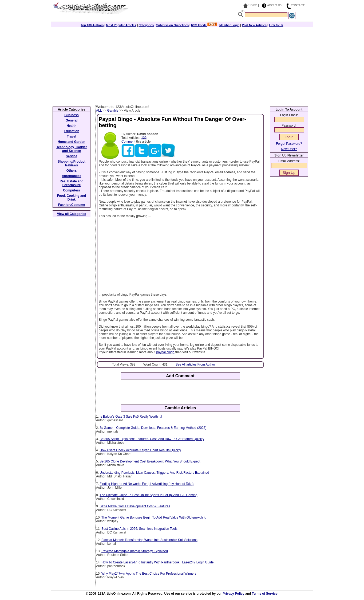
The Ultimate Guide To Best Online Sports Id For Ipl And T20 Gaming (148, 495)
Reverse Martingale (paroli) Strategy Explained (135, 551)
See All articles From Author (195, 364)
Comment (128, 142)
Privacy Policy (233, 594)
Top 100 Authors (92, 25)
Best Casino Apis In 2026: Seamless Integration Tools (139, 529)
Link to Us (276, 25)
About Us (274, 5)
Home (253, 5)
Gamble (113, 111)
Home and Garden (71, 142)
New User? (289, 149)
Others (72, 171)
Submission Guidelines (172, 25)
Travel (72, 136)
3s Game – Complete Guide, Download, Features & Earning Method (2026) (153, 428)
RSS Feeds (204, 25)
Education (72, 131)
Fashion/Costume (72, 205)
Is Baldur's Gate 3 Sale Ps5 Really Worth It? (131, 417)
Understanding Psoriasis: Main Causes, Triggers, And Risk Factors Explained (154, 473)
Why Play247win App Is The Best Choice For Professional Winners (149, 574)
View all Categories (72, 214)
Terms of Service (265, 594)
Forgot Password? (289, 144)
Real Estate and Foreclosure (71, 183)
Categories (146, 25)
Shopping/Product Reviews (72, 163)
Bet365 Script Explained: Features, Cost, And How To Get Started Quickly (152, 439)
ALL (99, 111)
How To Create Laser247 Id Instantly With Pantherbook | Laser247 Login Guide (157, 562)
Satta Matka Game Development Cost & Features (135, 506)
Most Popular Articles (121, 25)
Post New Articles (254, 25)
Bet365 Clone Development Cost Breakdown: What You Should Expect (150, 461)
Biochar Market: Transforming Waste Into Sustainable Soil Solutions (149, 540)
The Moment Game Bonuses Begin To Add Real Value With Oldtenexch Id (154, 517)
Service (72, 156)
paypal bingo (165, 352)
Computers (71, 190)
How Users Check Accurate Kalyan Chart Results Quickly (140, 450)
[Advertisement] (182, 65)
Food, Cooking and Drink (72, 198)
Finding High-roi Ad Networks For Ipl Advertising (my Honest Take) (147, 484)
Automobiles (72, 176)
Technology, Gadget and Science (72, 149)
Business (71, 115)
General (72, 120)
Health (72, 126)
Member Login (229, 25)
